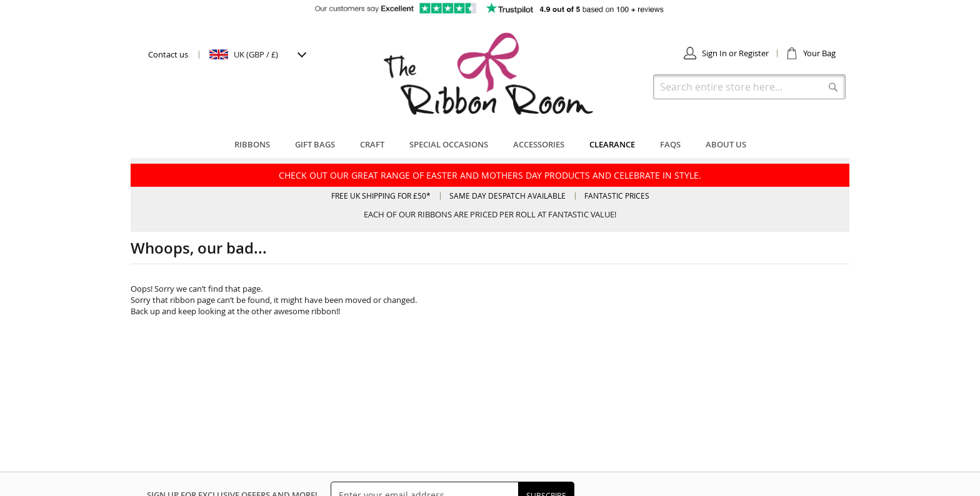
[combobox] (749, 87)
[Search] (833, 87)
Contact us (168, 54)
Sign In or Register (735, 53)
